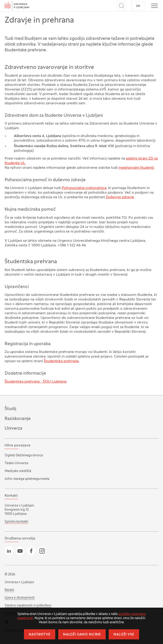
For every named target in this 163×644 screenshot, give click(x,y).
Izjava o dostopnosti (20, 598)
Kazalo (9, 590)
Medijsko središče (18, 471)
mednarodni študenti (136, 168)
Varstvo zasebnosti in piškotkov (28, 606)
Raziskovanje (18, 419)
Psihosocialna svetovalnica (84, 188)
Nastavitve (39, 635)
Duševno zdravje (120, 197)
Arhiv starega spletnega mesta (27, 479)
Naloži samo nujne (82, 635)
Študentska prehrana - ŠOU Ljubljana (36, 382)
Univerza (13, 428)
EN (138, 6)
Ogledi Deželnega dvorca (24, 456)
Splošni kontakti (16, 522)
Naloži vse (124, 635)
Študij (10, 409)
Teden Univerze (16, 463)
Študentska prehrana (61, 361)
